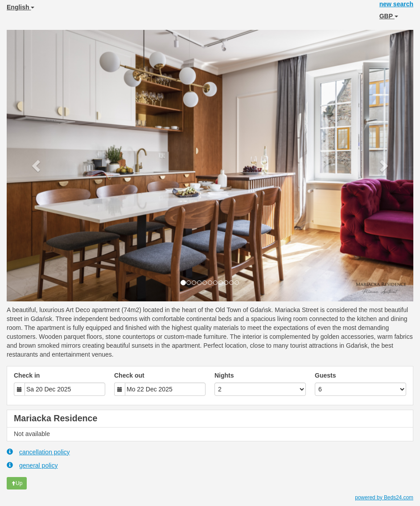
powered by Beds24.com (384, 498)
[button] (37, 166)
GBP (389, 16)
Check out (129, 375)
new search (396, 4)
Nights (224, 375)
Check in (27, 375)
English (21, 7)
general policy (32, 465)
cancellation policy (38, 452)
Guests (325, 375)
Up (17, 483)
